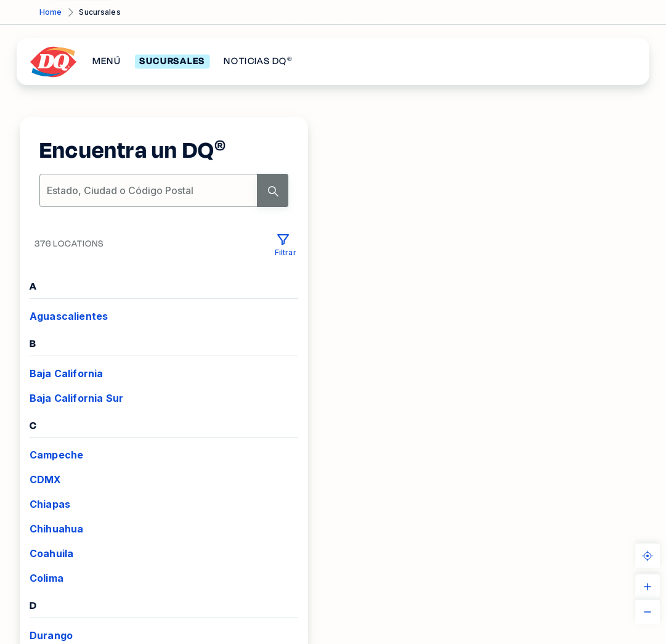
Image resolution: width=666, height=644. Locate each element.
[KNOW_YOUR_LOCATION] (648, 556)
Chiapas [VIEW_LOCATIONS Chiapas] (50, 504)
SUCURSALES (172, 62)
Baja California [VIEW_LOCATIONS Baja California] (66, 373)
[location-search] (149, 190)
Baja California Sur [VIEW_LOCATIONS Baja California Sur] (76, 398)
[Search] (273, 190)
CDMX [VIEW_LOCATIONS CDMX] (46, 479)
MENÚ (107, 62)
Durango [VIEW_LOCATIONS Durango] (51, 635)
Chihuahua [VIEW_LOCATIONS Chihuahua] (56, 529)
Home (51, 12)
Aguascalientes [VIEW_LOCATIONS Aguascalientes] (69, 316)
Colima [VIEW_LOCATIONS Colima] (47, 578)
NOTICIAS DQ (258, 62)
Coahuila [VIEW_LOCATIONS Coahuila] (51, 553)
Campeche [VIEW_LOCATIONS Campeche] (56, 455)
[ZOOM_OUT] (648, 612)
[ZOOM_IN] (648, 587)
